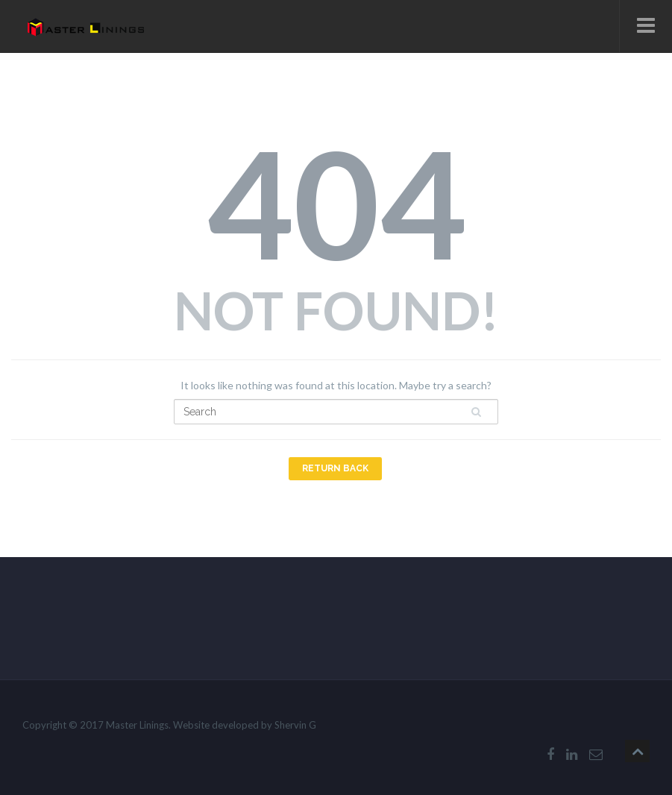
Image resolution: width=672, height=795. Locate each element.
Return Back (335, 468)
